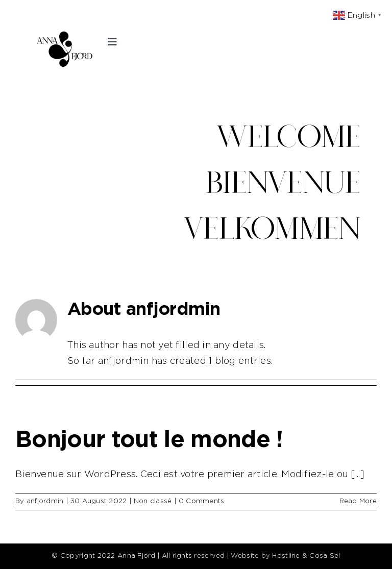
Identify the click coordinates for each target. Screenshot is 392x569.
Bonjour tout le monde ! (149, 440)
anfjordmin (45, 501)
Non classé (153, 501)
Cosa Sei (325, 556)
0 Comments (202, 501)
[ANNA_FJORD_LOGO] (64, 35)
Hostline (286, 556)
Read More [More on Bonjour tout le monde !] (358, 501)
